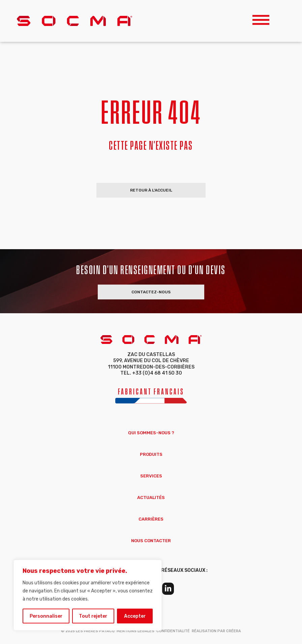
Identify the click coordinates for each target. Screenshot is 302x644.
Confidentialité (173, 631)
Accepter (135, 616)
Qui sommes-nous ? (151, 433)
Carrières (151, 519)
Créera (234, 631)
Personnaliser (46, 616)
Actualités (151, 497)
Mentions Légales (135, 631)
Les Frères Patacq (95, 631)
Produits (151, 454)
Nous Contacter (151, 541)
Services (151, 476)
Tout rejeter (93, 616)
